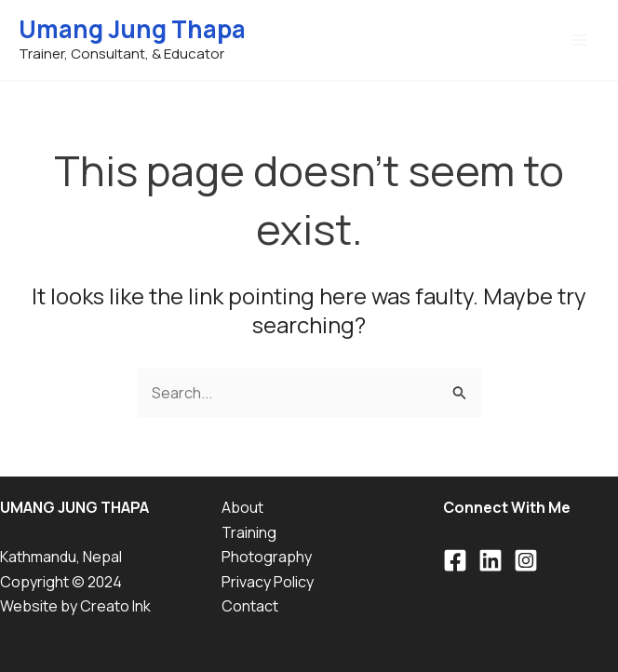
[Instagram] (526, 560)
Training (249, 532)
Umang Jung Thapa (132, 29)
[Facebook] (455, 560)
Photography (267, 557)
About (242, 507)
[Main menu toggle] (579, 40)
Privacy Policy (268, 582)
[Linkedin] (490, 560)
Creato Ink (115, 606)
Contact (250, 606)
